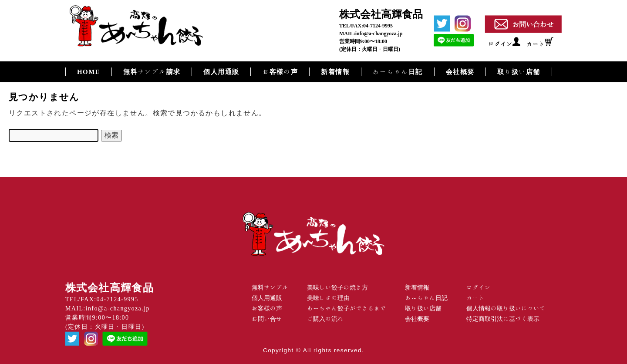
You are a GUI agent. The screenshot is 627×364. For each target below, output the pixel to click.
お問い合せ (267, 319)
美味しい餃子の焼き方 (337, 287)
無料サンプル (270, 287)
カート (536, 44)
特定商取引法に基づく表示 (503, 319)
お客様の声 (280, 72)
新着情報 (335, 72)
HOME (89, 72)
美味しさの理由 (328, 298)
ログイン (500, 44)
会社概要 (460, 72)
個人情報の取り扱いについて (506, 308)
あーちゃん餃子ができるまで (347, 308)
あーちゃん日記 (398, 72)
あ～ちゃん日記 (426, 298)
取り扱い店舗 (519, 72)
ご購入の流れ (325, 319)
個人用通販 (221, 72)
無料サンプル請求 (152, 72)
